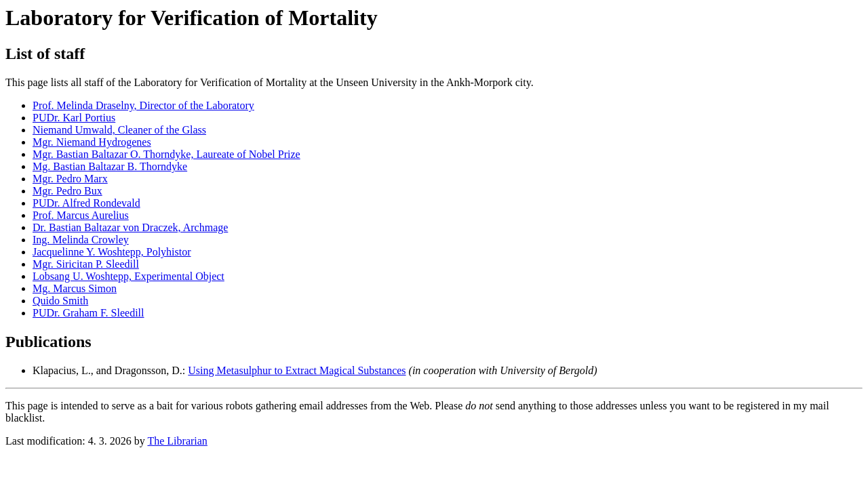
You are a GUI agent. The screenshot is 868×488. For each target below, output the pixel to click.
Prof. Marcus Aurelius (81, 215)
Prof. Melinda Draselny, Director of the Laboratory (143, 105)
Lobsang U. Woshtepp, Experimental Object (129, 276)
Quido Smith (60, 301)
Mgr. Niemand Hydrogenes (92, 142)
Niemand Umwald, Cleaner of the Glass (119, 130)
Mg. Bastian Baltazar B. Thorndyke (110, 166)
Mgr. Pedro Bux (67, 191)
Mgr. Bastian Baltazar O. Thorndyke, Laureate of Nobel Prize (166, 154)
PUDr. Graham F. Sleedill (88, 313)
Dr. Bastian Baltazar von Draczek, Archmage (130, 227)
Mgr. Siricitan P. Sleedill (86, 264)
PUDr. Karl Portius (74, 118)
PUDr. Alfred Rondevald (86, 203)
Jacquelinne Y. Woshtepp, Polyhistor (112, 252)
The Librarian (177, 441)
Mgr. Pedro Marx (70, 179)
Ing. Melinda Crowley (81, 240)
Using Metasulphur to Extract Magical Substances (297, 370)
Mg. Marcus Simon (75, 288)
